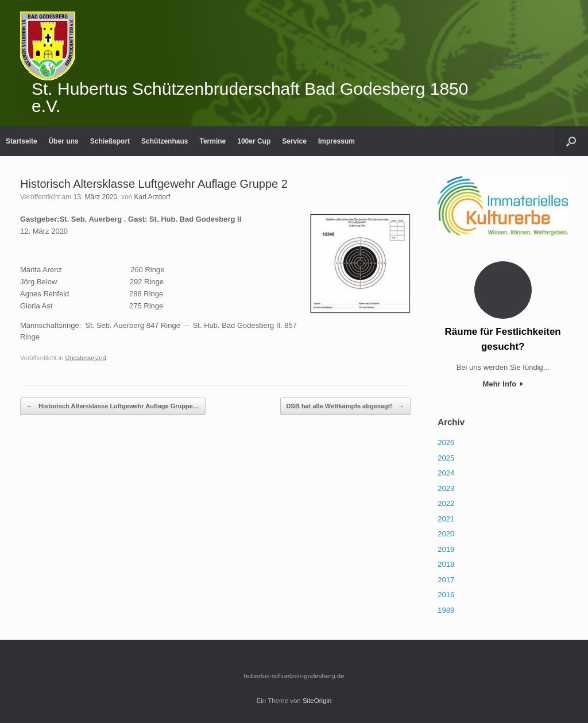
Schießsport (110, 141)
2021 (446, 519)
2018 (446, 564)
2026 (446, 442)
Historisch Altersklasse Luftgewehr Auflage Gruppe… (113, 406)
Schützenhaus (165, 141)
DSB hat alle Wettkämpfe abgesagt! (345, 406)
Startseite (22, 141)
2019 (446, 549)
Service (294, 141)
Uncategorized (85, 358)
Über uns (64, 141)
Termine (212, 141)
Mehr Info (503, 384)
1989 (446, 610)
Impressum (336, 141)
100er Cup (254, 141)
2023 (446, 488)
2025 (446, 458)
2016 (446, 595)
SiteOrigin (317, 701)
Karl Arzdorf (152, 197)
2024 (446, 473)
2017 (446, 580)
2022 (446, 503)
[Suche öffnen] (571, 141)
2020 (446, 534)
